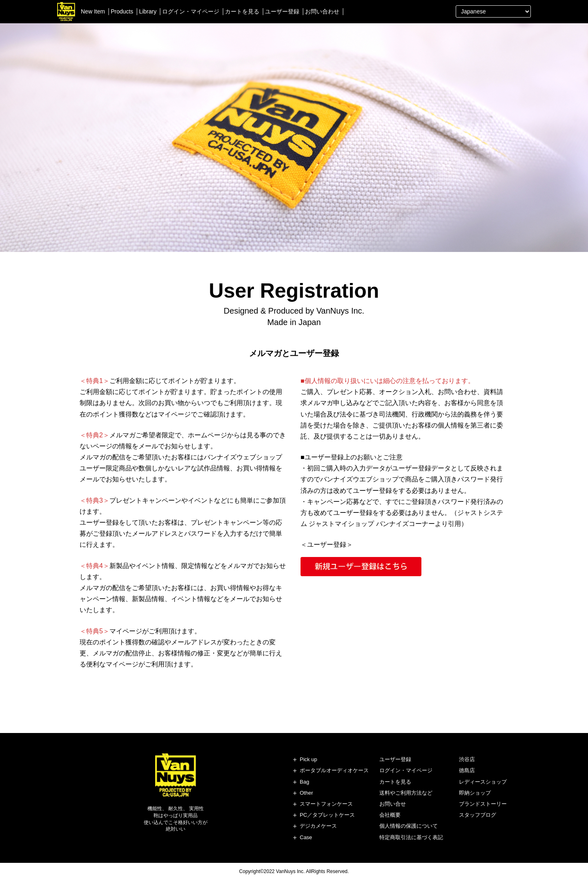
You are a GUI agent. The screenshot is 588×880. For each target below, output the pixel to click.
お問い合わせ (322, 11)
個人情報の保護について (409, 826)
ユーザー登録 (282, 11)
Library (148, 11)
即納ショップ (475, 793)
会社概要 (390, 815)
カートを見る (242, 11)
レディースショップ (483, 782)
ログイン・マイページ (191, 11)
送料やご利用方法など (406, 793)
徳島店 (467, 770)
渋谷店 (467, 759)
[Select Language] (493, 11)
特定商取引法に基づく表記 (411, 837)
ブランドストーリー (483, 804)
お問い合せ (393, 804)
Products (122, 11)
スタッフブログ (478, 815)
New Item (93, 11)
